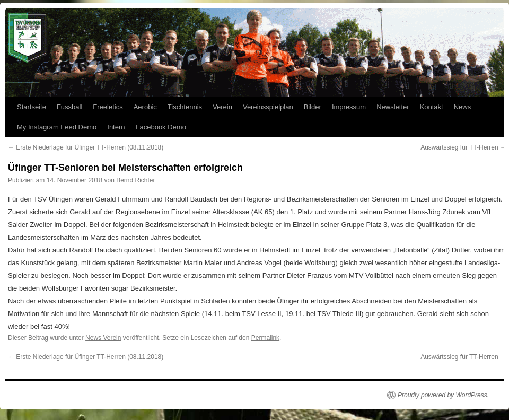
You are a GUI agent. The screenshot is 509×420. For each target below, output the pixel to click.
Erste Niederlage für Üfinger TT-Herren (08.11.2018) (86, 147)
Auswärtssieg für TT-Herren (463, 147)
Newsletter (393, 107)
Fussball (69, 107)
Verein (222, 107)
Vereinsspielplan (268, 107)
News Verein (103, 338)
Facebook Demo (161, 127)
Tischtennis (185, 107)
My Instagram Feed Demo (57, 127)
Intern (116, 127)
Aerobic (145, 107)
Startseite (32, 107)
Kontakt (432, 107)
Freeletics (108, 107)
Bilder (313, 107)
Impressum (349, 107)
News (463, 107)
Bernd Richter (135, 180)
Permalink (265, 338)
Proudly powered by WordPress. (443, 395)
